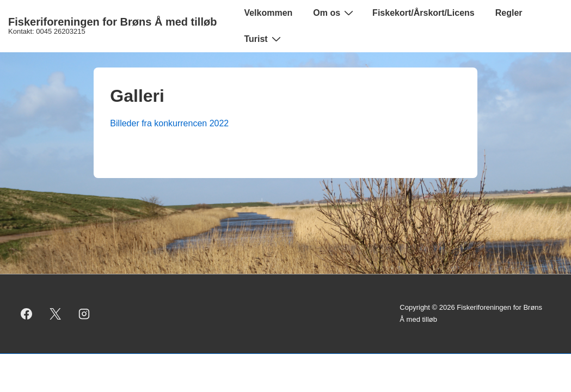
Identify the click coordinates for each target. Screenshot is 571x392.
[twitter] (56, 314)
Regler (509, 13)
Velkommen (268, 13)
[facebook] (27, 314)
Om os (334, 13)
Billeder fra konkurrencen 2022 (169, 123)
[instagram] (84, 314)
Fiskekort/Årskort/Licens (423, 13)
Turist (263, 39)
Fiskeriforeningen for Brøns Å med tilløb (112, 22)
